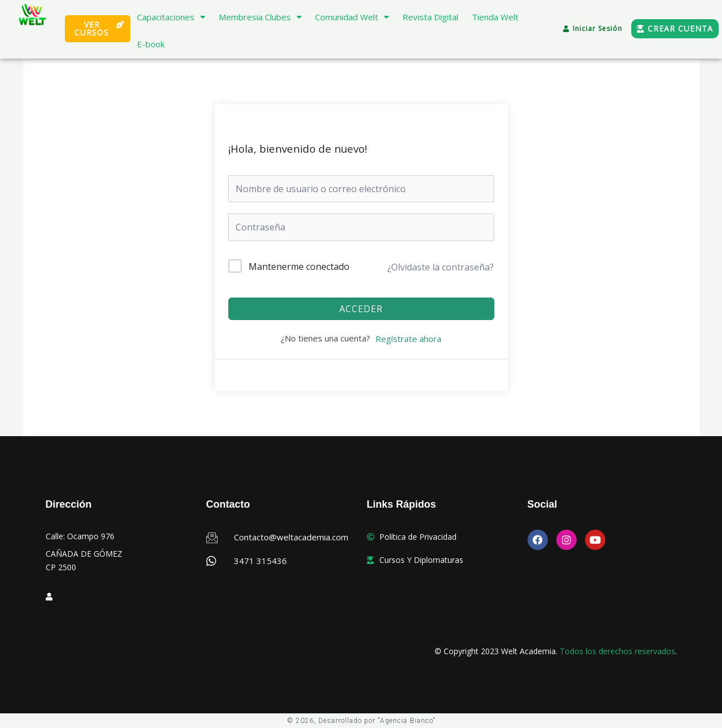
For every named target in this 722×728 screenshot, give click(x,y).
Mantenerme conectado (299, 267)
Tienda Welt (495, 17)
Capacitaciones (171, 17)
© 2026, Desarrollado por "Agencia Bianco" (361, 721)
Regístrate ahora (408, 339)
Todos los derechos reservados (617, 651)
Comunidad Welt (352, 17)
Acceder (361, 309)
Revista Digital (430, 17)
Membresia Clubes (260, 17)
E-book (151, 44)
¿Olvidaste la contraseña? (440, 267)
